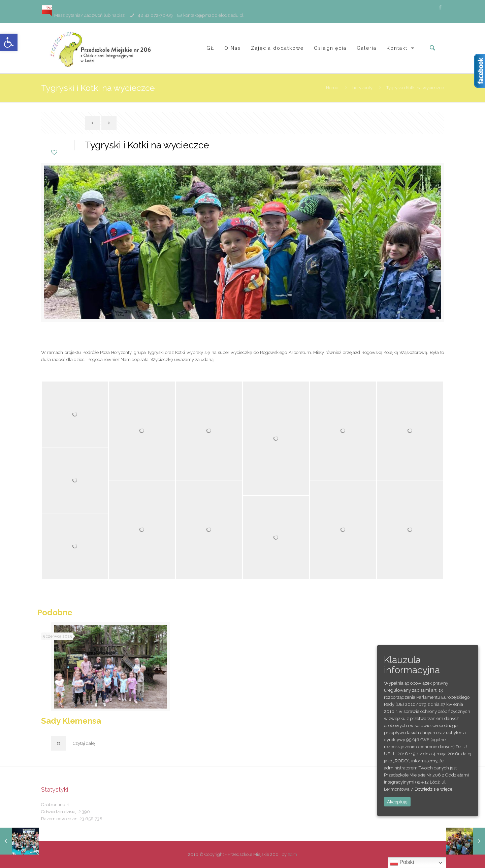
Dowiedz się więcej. (434, 789)
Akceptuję (397, 802)
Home (332, 88)
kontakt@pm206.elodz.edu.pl (213, 15)
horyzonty (362, 88)
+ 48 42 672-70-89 (154, 15)
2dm (292, 854)
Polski (402, 863)
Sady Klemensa (71, 721)
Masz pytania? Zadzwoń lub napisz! (83, 15)
